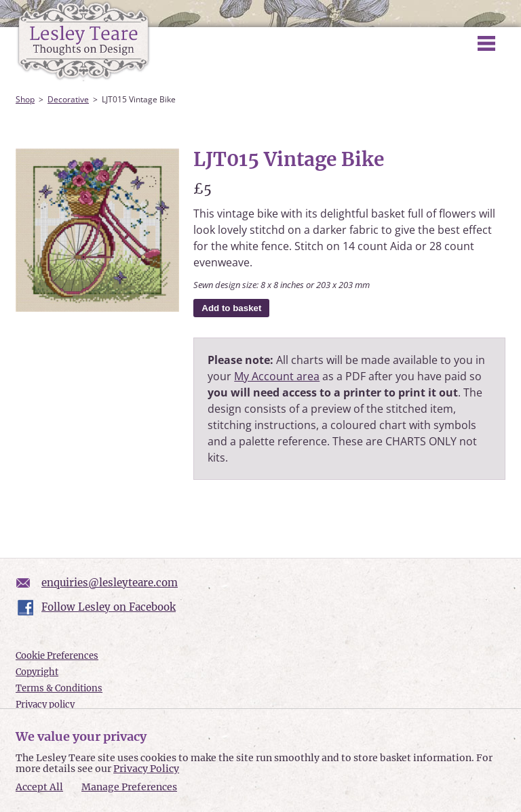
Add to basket (231, 308)
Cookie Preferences (57, 656)
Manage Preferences (129, 787)
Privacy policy (45, 705)
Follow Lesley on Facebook (109, 607)
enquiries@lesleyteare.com (110, 583)
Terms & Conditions (59, 688)
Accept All (39, 787)
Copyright (37, 672)
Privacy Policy (146, 769)
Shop (25, 99)
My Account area (277, 376)
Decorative (68, 99)
